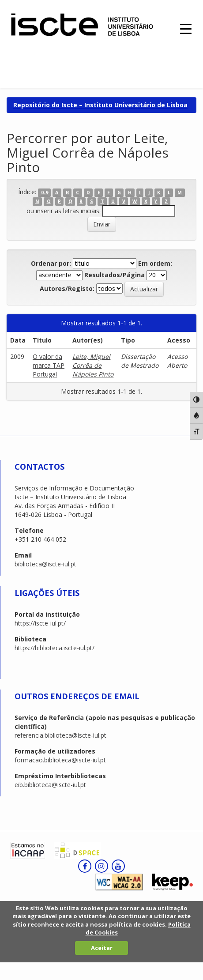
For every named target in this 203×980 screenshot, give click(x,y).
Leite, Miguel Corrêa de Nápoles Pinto (93, 365)
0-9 (45, 192)
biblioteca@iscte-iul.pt (45, 564)
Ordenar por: (51, 263)
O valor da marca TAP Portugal (49, 365)
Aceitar (102, 948)
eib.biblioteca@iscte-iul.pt (50, 785)
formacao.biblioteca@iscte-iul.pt (60, 760)
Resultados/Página (115, 275)
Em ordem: (155, 263)
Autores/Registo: (67, 288)
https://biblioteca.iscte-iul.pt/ (55, 648)
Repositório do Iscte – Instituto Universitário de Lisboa (100, 105)
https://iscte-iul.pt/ (40, 623)
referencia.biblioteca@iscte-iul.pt (60, 735)
